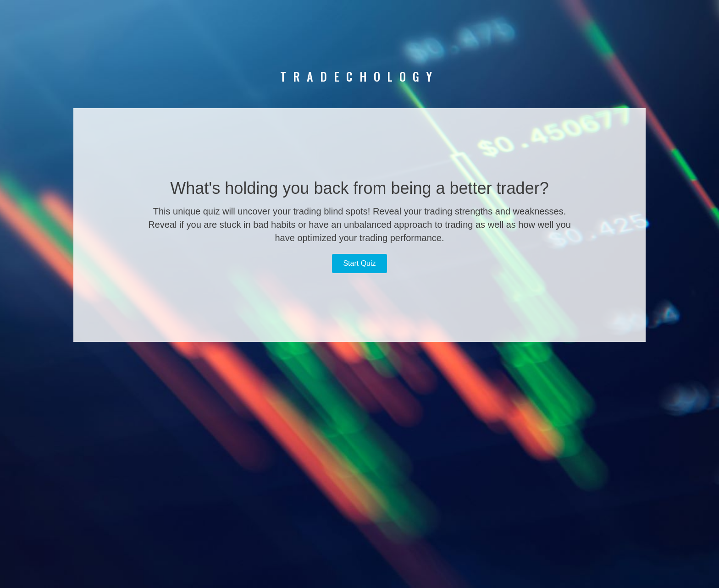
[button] (359, 264)
